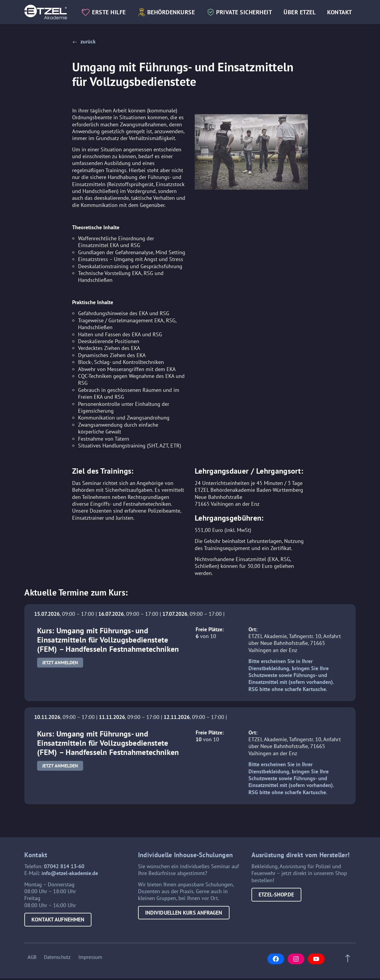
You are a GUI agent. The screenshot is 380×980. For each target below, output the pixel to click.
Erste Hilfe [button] (113, 6)
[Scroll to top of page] (349, 962)
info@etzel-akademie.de (70, 879)
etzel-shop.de (276, 900)
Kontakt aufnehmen (58, 925)
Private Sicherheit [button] (248, 6)
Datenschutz (57, 960)
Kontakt (98, 22)
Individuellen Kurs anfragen (184, 918)
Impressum (93, 960)
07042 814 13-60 (64, 872)
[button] (84, 41)
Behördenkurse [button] (176, 6)
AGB (29, 960)
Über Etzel (304, 6)
